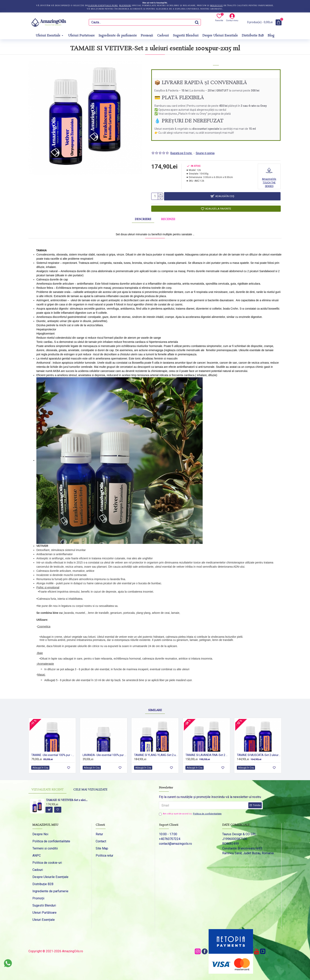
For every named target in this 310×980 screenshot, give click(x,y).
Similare (155, 697)
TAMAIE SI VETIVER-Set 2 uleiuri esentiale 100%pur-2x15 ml (67, 800)
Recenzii (168, 217)
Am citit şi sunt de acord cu (191, 814)
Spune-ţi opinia (205, 148)
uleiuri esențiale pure (103, 5)
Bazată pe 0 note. (181, 148)
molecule (216, 5)
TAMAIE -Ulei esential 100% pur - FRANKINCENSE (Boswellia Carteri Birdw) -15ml (53, 755)
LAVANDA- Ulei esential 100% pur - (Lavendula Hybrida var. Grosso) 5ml (104, 755)
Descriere (143, 217)
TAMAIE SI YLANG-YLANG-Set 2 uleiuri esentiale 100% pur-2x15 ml (156, 755)
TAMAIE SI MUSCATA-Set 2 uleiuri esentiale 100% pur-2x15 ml (259, 755)
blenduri (125, 5)
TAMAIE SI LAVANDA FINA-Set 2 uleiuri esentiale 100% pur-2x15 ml (207, 755)
